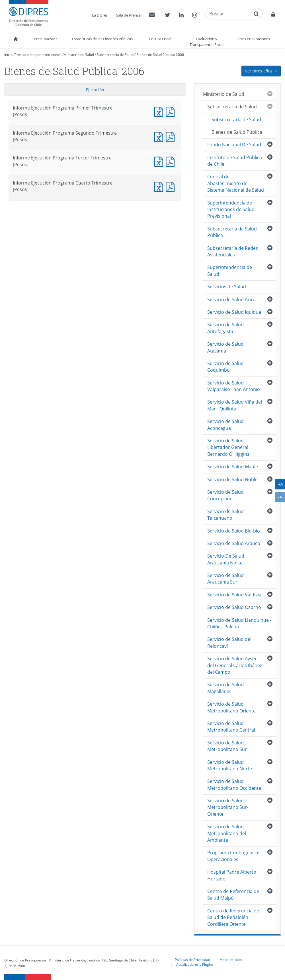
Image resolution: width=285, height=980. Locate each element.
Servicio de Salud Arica (231, 299)
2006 (180, 55)
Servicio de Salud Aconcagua (225, 425)
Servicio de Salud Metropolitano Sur (227, 746)
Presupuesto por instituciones (38, 55)
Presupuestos (46, 39)
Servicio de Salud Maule (233, 467)
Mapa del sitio (231, 959)
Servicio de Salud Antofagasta (225, 328)
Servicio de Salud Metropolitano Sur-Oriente (228, 807)
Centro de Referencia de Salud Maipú (233, 895)
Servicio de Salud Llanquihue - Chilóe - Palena (239, 623)
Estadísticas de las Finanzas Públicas (102, 39)
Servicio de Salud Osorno (234, 607)
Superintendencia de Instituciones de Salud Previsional (231, 209)
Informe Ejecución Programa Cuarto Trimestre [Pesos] (160, 186)
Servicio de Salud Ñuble (232, 479)
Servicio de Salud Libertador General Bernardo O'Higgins (228, 447)
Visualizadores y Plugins (195, 964)
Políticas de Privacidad (192, 959)
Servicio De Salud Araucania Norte (226, 559)
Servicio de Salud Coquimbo (225, 367)
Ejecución (95, 90)
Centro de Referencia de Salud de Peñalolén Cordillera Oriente (233, 917)
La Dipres (100, 15)
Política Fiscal (160, 39)
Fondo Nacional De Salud (234, 145)
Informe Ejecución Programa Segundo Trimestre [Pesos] (160, 136)
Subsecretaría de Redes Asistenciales (233, 251)
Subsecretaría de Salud (115, 55)
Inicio (8, 55)
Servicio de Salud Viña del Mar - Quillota (235, 405)
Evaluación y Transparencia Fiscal (207, 42)
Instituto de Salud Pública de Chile (235, 161)
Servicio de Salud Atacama (225, 347)
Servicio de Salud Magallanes (225, 688)
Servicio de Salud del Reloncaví (229, 642)
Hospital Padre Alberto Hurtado (232, 875)
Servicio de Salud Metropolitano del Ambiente (227, 833)
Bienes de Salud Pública (155, 55)
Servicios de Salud (227, 287)
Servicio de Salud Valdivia (234, 595)
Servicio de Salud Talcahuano (225, 515)
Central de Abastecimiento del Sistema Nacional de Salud (236, 183)
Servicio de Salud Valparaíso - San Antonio (234, 386)
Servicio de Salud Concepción (225, 495)
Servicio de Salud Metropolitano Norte (230, 765)
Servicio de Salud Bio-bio (234, 531)
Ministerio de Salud (79, 55)
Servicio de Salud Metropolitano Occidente (234, 784)
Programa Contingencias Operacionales (234, 856)
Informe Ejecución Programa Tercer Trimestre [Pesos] (160, 161)
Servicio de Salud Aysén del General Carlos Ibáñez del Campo (235, 665)
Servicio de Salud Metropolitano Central (231, 727)
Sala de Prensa (128, 15)
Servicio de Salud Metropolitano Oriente (231, 707)
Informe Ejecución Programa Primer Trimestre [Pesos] (160, 111)
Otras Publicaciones (253, 39)
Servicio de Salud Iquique (234, 312)
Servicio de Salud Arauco (234, 543)
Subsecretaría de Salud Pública (232, 232)
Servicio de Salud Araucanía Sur (225, 579)
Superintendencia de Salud (230, 271)
